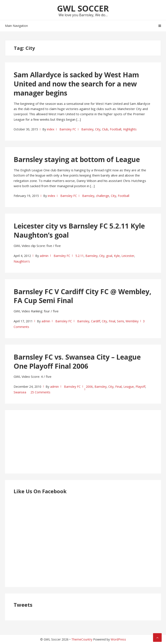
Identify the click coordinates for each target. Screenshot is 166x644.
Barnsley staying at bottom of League (77, 159)
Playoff (140, 387)
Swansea (20, 392)
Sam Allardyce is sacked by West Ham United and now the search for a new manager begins (76, 84)
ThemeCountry (82, 639)
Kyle (117, 256)
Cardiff (96, 321)
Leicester (128, 256)
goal (109, 256)
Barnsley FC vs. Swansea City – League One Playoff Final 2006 (77, 361)
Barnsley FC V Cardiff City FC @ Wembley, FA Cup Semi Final (82, 296)
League (129, 387)
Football (116, 129)
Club (105, 129)
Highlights (130, 129)
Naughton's (22, 261)
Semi (120, 321)
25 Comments (40, 392)
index (51, 129)
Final (112, 321)
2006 (89, 387)
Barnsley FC (68, 129)
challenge (103, 196)
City (98, 129)
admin (44, 256)
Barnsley (87, 129)
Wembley (132, 321)
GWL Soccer (83, 8)
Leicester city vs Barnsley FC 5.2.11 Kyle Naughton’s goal (79, 230)
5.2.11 (80, 256)
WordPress (118, 639)
